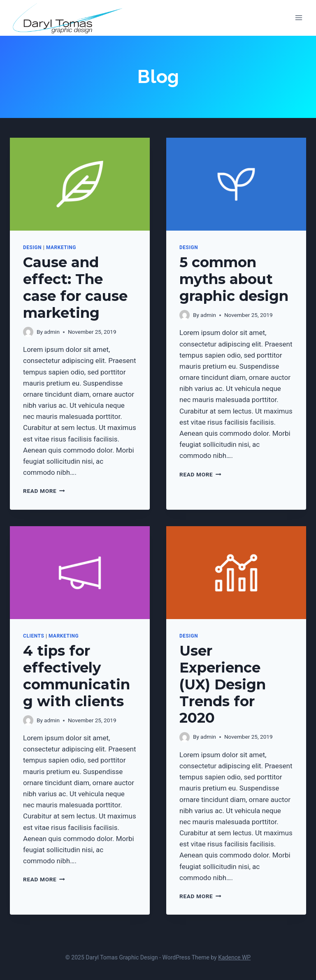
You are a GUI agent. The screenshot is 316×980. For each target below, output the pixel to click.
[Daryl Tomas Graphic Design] (68, 18)
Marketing (61, 247)
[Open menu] (299, 18)
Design (32, 247)
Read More (44, 491)
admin (52, 332)
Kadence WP (234, 957)
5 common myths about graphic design (234, 279)
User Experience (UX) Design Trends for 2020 (223, 684)
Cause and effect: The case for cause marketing (75, 287)
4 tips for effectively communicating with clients (77, 676)
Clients (34, 636)
